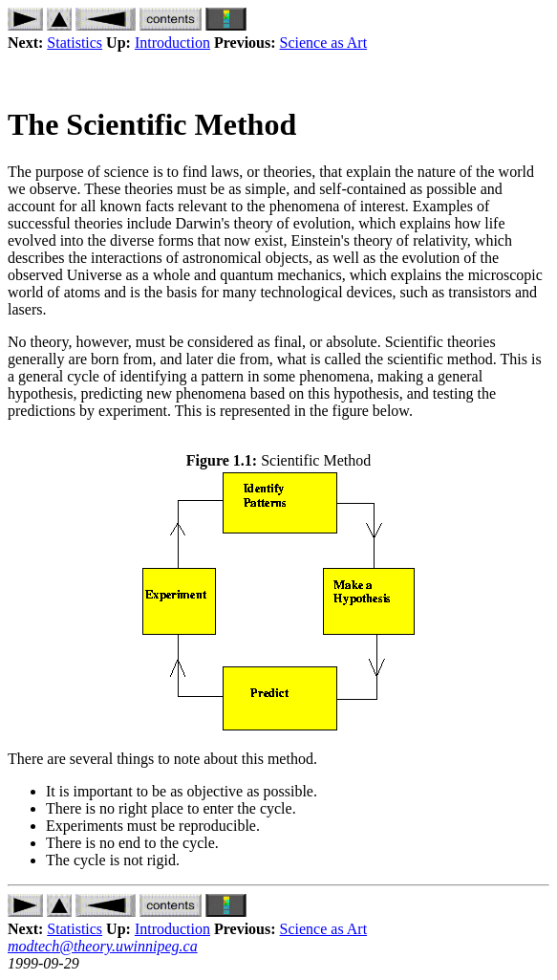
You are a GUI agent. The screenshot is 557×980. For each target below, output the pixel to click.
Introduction (172, 43)
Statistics (75, 43)
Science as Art (324, 43)
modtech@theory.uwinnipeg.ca (103, 946)
